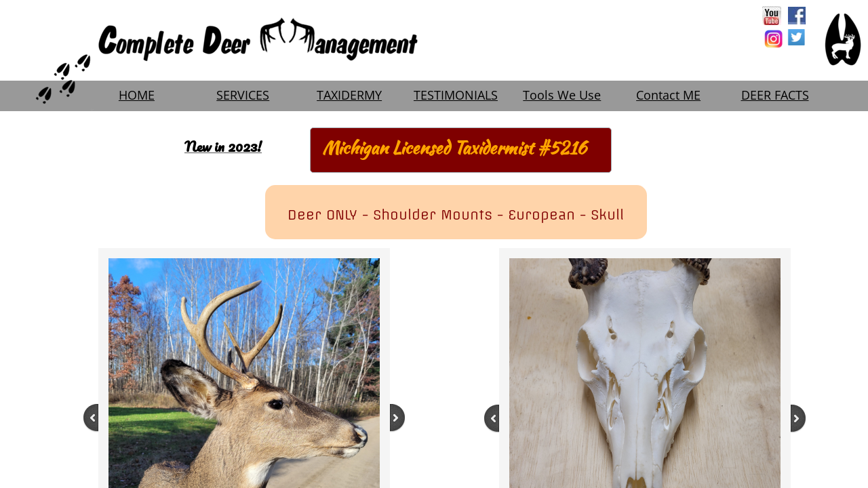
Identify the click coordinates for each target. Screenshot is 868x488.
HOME (137, 95)
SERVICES (243, 95)
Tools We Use (562, 95)
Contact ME (668, 95)
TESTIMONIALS (456, 95)
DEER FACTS (775, 95)
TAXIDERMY (349, 95)
